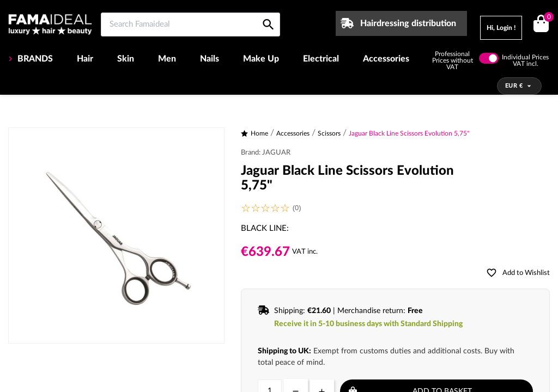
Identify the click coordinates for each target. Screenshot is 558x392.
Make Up (261, 59)
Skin (126, 59)
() (547, 18)
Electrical (321, 59)
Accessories (386, 59)
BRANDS (34, 59)
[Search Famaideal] (190, 24)
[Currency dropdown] (520, 86)
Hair (85, 59)
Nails (210, 59)
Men (167, 59)
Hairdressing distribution (408, 23)
